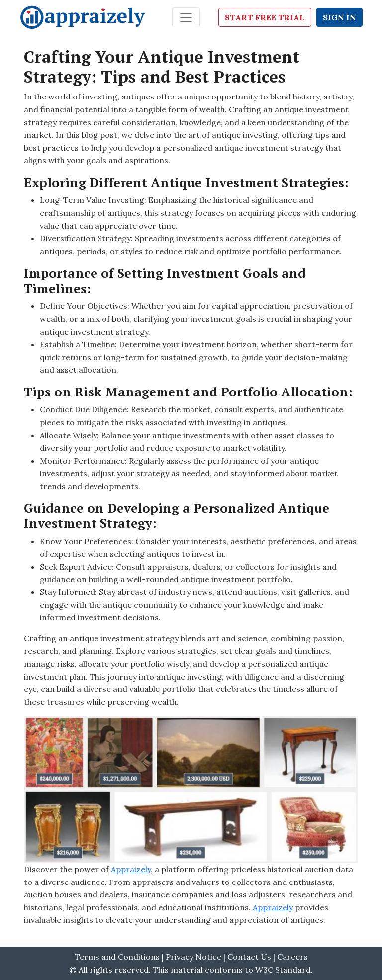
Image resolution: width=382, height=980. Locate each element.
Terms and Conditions (117, 957)
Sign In (339, 17)
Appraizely (131, 869)
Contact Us (250, 957)
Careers (292, 957)
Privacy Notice (193, 957)
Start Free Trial (265, 17)
